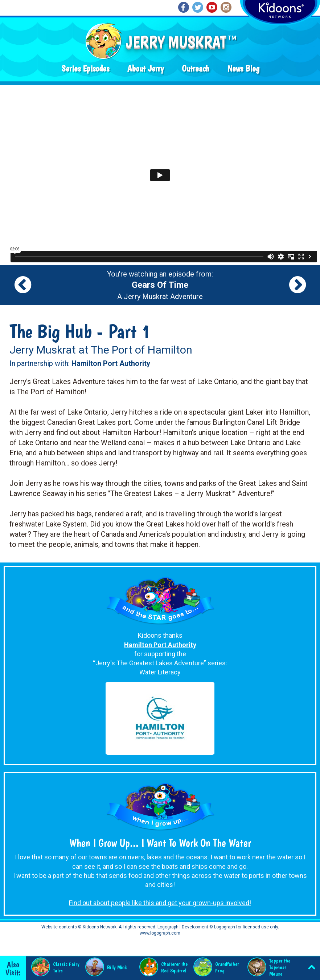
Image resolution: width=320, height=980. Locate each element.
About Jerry (145, 68)
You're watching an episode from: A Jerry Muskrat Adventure (160, 285)
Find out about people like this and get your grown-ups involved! (160, 903)
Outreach (196, 68)
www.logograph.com (160, 933)
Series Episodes (85, 68)
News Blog (243, 68)
